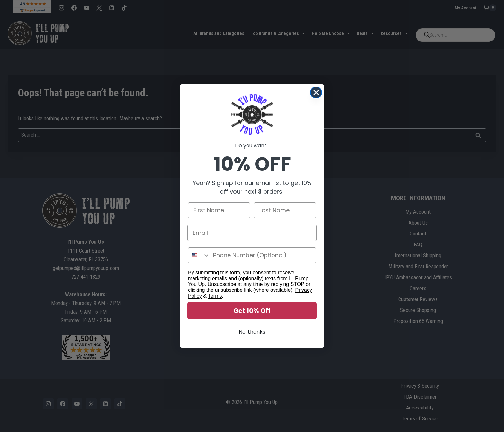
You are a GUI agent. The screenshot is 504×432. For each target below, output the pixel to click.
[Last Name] (285, 211)
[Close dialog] (316, 93)
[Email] (252, 234)
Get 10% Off (252, 311)
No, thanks (252, 332)
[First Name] (219, 211)
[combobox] (199, 256)
